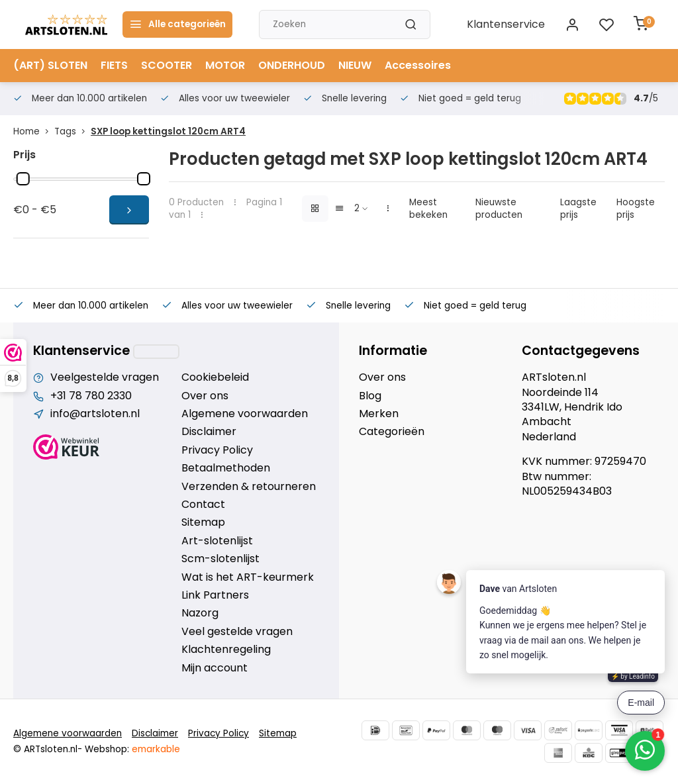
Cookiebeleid (215, 377)
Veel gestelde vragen (237, 632)
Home (34, 131)
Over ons (205, 396)
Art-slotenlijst (217, 541)
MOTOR (225, 65)
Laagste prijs (578, 209)
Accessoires (418, 65)
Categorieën (392, 432)
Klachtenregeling (226, 650)
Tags (73, 131)
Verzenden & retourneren (249, 487)
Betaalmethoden (226, 468)
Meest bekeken (428, 209)
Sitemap (203, 522)
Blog (370, 396)
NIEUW (355, 65)
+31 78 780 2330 (91, 396)
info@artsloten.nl (95, 414)
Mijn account (215, 668)
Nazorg (200, 613)
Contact (203, 505)
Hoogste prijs (636, 209)
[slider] (23, 179)
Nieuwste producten (499, 209)
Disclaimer (209, 432)
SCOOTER (167, 65)
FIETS (114, 65)
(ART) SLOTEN (50, 65)
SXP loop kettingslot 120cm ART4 (168, 131)
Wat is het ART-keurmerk (248, 577)
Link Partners (215, 595)
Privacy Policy (217, 450)
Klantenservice (506, 24)
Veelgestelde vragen (105, 377)
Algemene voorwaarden (245, 414)
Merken (379, 414)
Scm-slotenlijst (220, 559)
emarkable (156, 749)
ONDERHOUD (292, 65)
